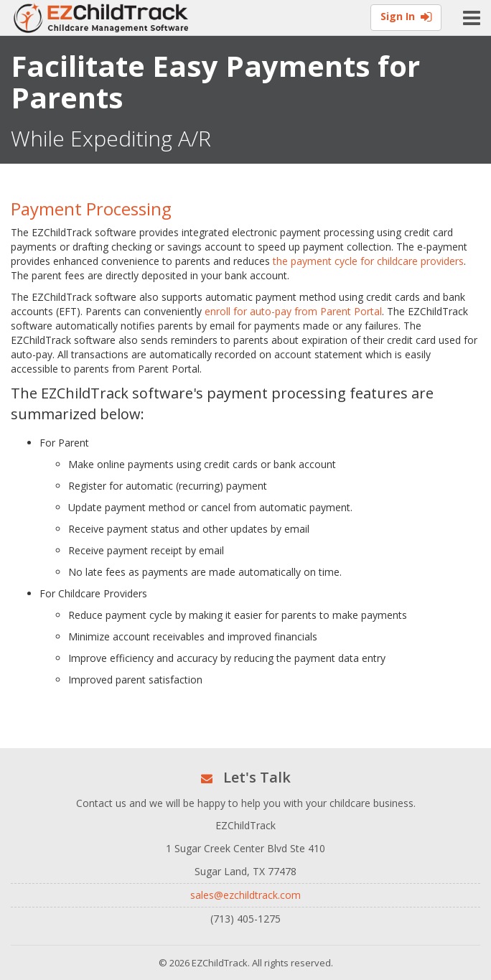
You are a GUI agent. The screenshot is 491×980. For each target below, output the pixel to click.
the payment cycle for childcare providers (368, 261)
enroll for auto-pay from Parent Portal (293, 311)
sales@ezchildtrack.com (245, 895)
